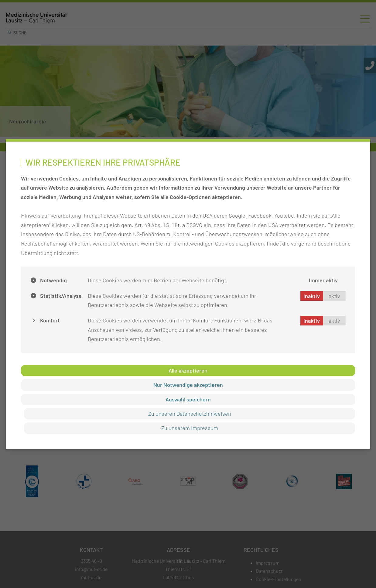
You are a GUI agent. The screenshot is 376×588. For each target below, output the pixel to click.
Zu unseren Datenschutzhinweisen (190, 414)
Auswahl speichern (188, 399)
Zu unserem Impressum (190, 428)
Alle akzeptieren (188, 370)
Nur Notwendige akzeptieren (188, 385)
